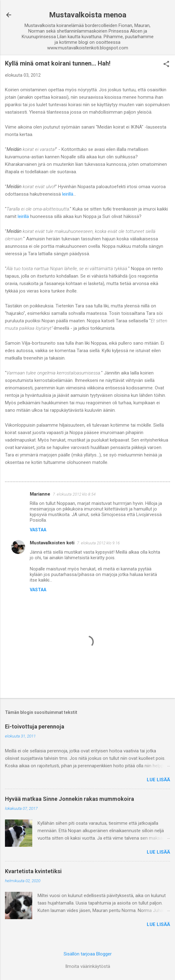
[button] (166, 65)
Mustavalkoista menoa (88, 15)
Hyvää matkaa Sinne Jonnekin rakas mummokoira (70, 799)
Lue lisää (158, 780)
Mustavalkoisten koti (52, 543)
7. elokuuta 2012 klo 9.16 (98, 543)
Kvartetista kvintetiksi (33, 871)
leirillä (67, 194)
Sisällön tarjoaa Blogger (88, 954)
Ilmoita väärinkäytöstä (88, 966)
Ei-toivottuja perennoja (35, 726)
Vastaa (38, 530)
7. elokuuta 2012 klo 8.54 (74, 494)
